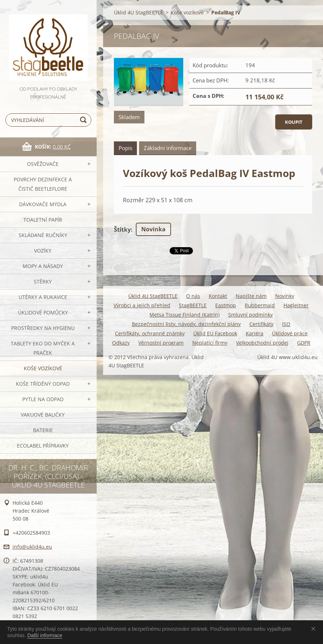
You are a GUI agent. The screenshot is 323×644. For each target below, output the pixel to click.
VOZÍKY (43, 251)
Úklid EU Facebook (215, 333)
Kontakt (218, 296)
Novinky (285, 296)
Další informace (45, 635)
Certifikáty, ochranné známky (150, 333)
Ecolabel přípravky (43, 446)
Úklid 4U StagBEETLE (139, 12)
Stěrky (43, 282)
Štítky (122, 230)
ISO (286, 324)
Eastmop (226, 305)
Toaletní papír (43, 220)
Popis (125, 148)
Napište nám (251, 296)
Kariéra (255, 333)
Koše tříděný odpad (43, 384)
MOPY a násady (43, 266)
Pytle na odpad (43, 399)
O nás (193, 296)
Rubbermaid (260, 305)
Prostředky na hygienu (43, 328)
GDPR (304, 343)
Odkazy (121, 343)
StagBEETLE (193, 305)
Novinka (153, 229)
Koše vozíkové (43, 368)
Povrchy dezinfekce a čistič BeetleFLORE (43, 184)
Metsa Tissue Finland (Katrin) (184, 315)
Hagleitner (296, 305)
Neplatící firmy (210, 343)
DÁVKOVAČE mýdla (43, 204)
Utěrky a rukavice (43, 297)
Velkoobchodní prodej (262, 343)
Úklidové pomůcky (43, 312)
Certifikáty (261, 324)
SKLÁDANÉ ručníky (43, 235)
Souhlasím (315, 629)
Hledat (84, 120)
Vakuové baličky (43, 415)
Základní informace (168, 148)
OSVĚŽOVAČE (43, 164)
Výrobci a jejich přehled (142, 305)
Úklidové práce (290, 333)
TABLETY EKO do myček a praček (43, 348)
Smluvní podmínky (250, 315)
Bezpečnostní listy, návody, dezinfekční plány (186, 324)
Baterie (43, 430)
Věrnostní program (161, 343)
